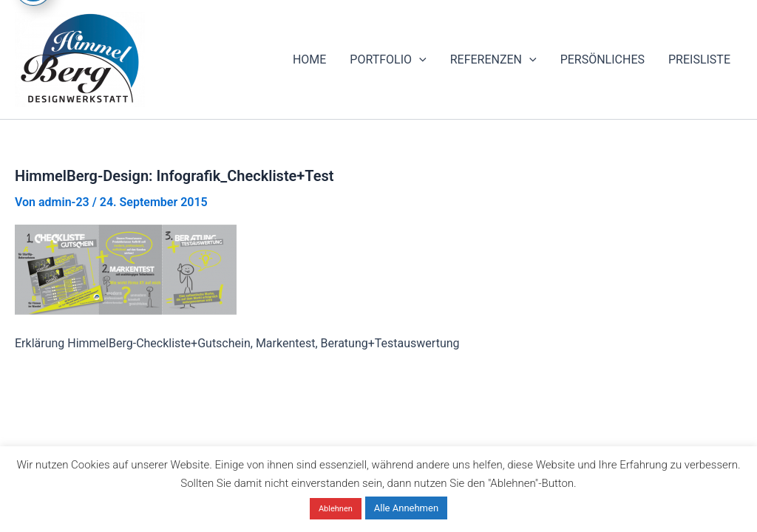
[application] (419, 60)
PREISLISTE (699, 59)
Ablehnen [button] (336, 509)
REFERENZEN (493, 60)
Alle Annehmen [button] (406, 508)
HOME (309, 59)
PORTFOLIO (388, 60)
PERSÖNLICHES (602, 59)
